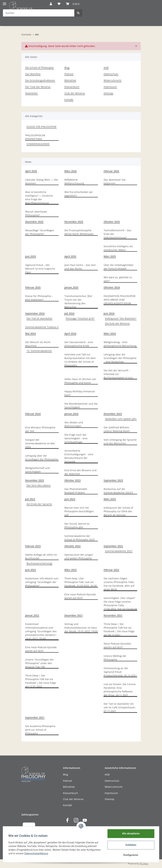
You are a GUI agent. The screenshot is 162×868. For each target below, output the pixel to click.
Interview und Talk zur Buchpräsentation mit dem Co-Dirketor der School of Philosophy (80, 360)
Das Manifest (33, 74)
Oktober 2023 (72, 480)
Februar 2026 (111, 171)
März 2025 (110, 256)
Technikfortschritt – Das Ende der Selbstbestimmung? (117, 234)
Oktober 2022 (72, 546)
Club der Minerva (75, 93)
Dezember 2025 (34, 222)
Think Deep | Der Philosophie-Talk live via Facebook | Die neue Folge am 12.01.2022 (41, 681)
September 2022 (113, 546)
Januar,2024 (71, 414)
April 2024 (70, 333)
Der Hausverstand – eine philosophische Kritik (79, 344)
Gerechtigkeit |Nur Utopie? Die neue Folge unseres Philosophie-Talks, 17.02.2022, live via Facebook (120, 603)
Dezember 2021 (74, 615)
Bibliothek (70, 80)
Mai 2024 (30, 333)
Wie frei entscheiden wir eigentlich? (79, 194)
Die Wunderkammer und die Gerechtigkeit (81, 405)
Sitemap (108, 93)
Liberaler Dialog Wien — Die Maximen (41, 182)
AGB (106, 68)
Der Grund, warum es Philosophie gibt (77, 525)
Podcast (69, 74)
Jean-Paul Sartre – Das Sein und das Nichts (80, 267)
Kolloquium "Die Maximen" (121, 318)
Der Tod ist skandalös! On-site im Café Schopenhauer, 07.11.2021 (120, 707)
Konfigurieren (131, 855)
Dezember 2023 (113, 414)
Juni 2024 (109, 313)
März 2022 (70, 570)
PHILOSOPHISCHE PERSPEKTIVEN (35, 137)
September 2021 (35, 717)
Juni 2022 (31, 570)
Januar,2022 (32, 615)
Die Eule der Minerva (117, 323)
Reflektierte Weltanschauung (74, 182)
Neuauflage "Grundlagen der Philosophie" (40, 232)
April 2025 (70, 256)
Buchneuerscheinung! (39, 563)
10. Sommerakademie (39, 351)
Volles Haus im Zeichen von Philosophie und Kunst (80, 381)
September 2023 (113, 480)
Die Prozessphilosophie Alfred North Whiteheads (79, 232)
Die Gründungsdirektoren (40, 80)
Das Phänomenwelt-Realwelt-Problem (76, 491)
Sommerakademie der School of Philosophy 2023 (80, 538)
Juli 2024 (69, 313)
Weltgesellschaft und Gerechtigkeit (37, 470)
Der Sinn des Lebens (39, 485)
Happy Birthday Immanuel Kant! (80, 393)
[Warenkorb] (73, 4)
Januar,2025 (71, 287)
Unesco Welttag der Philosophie (115, 658)
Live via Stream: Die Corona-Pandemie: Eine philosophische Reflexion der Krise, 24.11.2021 (120, 690)
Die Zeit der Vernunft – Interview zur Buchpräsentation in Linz (118, 374)
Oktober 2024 (112, 287)
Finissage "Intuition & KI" (80, 318)
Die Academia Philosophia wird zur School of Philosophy (40, 730)
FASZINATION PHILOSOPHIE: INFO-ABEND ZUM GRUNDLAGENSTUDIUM (120, 300)
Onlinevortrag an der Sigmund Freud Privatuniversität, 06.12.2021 (120, 672)
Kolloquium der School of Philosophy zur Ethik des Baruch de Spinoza (118, 511)
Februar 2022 (111, 570)
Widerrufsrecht (113, 80)
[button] (51, 4)
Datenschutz (111, 74)
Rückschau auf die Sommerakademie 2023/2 (118, 491)
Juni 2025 (31, 256)
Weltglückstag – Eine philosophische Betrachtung (120, 344)
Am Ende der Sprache (39, 504)
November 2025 (74, 222)
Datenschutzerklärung (36, 853)
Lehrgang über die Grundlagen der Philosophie (42, 457)
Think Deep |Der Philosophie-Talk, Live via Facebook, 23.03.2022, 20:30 (81, 582)
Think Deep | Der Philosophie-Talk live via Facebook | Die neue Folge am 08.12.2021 (119, 629)
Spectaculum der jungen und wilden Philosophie (79, 556)
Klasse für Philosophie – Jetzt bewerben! (39, 298)
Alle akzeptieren (131, 834)
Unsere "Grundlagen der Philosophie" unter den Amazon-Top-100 (40, 663)
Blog (67, 68)
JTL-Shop (144, 864)
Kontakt (69, 100)
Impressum (110, 87)
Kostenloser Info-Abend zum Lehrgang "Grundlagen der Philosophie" (42, 582)
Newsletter (32, 93)
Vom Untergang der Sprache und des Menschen (120, 442)
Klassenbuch (72, 87)
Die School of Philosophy (39, 68)
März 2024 (110, 333)
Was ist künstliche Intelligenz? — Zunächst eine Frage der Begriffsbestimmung (39, 197)
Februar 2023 (33, 546)
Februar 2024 (33, 414)
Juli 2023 (30, 499)
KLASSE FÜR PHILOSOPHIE (41, 127)
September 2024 (35, 313)
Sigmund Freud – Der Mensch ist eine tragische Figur (40, 269)
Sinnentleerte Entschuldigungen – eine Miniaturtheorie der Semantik (79, 456)
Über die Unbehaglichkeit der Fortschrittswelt (119, 267)
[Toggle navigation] (5, 3)
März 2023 (110, 499)
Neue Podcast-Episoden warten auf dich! (117, 645)
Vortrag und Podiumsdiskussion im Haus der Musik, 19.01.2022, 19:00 (81, 628)
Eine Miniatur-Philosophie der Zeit (40, 429)
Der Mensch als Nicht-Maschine (38, 344)
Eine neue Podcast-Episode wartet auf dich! (80, 596)
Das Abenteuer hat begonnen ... (115, 182)
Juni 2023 (70, 499)
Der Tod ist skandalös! (39, 318)
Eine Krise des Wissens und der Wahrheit (80, 472)
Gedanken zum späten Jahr (121, 419)
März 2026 (70, 171)
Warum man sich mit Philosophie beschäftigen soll (79, 511)
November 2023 (35, 480)
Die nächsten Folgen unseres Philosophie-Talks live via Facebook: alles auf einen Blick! (119, 584)
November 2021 (113, 615)
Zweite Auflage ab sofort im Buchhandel (41, 556)
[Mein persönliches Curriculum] (59, 4)
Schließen (131, 845)
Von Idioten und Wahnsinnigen (74, 424)
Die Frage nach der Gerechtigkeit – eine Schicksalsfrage (76, 438)
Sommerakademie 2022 (119, 551)
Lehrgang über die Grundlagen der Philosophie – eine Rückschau (120, 358)
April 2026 (31, 171)
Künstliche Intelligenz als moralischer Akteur (118, 248)
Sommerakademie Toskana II (42, 327)
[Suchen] (39, 13)
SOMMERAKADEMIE (38, 144)
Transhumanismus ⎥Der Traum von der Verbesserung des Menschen (78, 301)
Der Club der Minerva (38, 87)
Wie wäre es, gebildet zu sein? (118, 279)
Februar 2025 (33, 287)
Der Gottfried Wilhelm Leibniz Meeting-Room (117, 429)
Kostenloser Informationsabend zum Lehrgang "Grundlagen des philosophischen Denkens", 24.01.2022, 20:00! (41, 631)
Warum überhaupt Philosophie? (36, 213)
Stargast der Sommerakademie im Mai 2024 (40, 443)
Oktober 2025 (112, 222)
